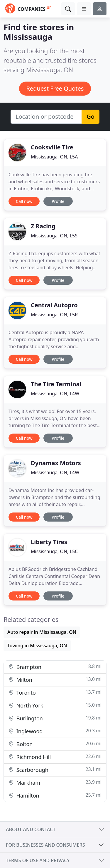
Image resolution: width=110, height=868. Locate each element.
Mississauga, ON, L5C (54, 551)
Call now (24, 201)
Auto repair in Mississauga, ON (42, 632)
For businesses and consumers (45, 845)
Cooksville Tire (52, 147)
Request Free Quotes (55, 88)
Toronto (55, 692)
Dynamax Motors (56, 463)
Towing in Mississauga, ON (37, 646)
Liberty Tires (49, 542)
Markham (55, 782)
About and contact (31, 829)
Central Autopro (54, 305)
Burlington (55, 718)
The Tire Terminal (56, 384)
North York (55, 705)
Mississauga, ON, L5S (54, 236)
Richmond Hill (55, 757)
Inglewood (55, 731)
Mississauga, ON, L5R (54, 315)
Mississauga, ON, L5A (54, 157)
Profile (58, 201)
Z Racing (43, 226)
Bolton (55, 744)
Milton (55, 680)
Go (90, 117)
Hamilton (55, 795)
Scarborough (55, 770)
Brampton (55, 667)
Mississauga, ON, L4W (55, 394)
